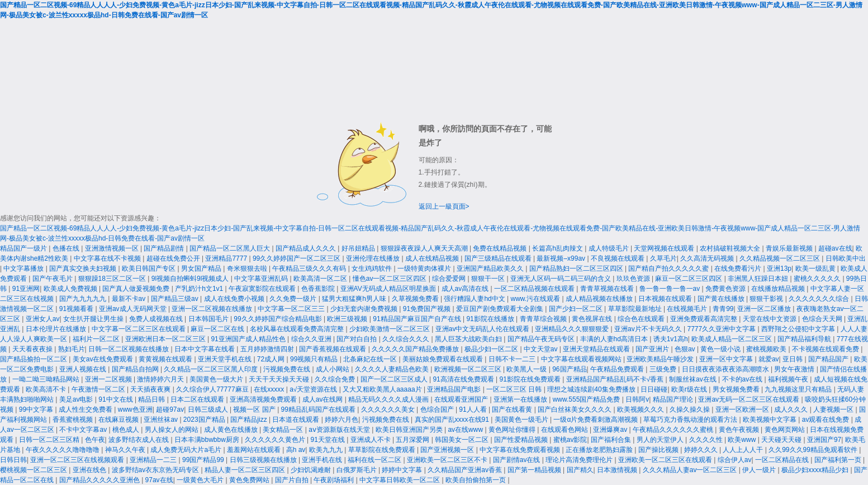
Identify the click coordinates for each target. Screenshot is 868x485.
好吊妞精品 (359, 248)
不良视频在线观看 (618, 258)
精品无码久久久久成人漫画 (389, 399)
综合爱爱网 (450, 279)
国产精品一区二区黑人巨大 (231, 248)
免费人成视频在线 (157, 319)
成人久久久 (792, 409)
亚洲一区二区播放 (765, 309)
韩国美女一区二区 (463, 440)
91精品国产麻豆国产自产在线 (418, 319)
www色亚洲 (135, 409)
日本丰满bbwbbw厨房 (208, 440)
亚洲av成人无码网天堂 (134, 309)
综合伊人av (735, 460)
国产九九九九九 (84, 299)
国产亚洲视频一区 (448, 450)
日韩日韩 (13, 460)
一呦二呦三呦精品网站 (47, 379)
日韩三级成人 (209, 409)
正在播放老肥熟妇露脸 (600, 450)
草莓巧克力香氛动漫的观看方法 (691, 420)
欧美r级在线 (690, 389)
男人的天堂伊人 (661, 440)
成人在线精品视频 (433, 258)
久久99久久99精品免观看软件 (814, 450)
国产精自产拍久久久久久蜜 (669, 269)
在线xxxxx (270, 389)
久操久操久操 (691, 409)
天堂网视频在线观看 (665, 248)
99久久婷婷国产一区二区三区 (298, 258)
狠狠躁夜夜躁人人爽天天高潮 (425, 248)
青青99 (723, 309)
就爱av (769, 359)
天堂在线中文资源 (770, 319)
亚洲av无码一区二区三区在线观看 (750, 399)
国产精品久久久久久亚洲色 (100, 480)
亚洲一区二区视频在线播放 (213, 309)
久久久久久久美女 (389, 409)
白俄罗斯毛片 (357, 470)
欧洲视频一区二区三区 (469, 369)
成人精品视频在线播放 (600, 299)
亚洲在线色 (90, 470)
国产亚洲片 (653, 349)
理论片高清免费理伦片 (580, 460)
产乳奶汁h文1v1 (200, 289)
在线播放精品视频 (779, 289)
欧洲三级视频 (348, 319)
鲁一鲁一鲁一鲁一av (671, 289)
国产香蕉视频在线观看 (333, 349)
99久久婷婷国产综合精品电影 (279, 319)
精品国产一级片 (24, 248)
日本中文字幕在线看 (205, 349)
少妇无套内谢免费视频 (365, 309)
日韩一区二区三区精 (50, 440)
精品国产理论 (674, 399)
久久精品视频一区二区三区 (781, 258)
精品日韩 (152, 399)
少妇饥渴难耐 (312, 470)
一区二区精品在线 (783, 460)
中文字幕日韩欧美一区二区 (400, 480)
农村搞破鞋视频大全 (731, 248)
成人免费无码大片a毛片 (187, 450)
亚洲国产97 (824, 440)
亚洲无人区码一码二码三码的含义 (561, 279)
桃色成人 (127, 430)
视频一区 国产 (255, 409)
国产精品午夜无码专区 (542, 339)
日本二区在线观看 (198, 399)
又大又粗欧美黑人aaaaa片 (383, 389)
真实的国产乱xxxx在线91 (453, 420)
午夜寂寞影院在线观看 (263, 289)
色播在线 (67, 248)
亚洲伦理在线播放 (374, 258)
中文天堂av (542, 349)
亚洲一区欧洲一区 (743, 409)
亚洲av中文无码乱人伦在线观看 (483, 329)
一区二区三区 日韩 (515, 389)
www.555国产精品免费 (587, 399)
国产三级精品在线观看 (499, 258)
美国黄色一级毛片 (522, 420)
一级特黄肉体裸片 (425, 269)
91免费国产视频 (428, 309)
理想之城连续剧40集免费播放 (592, 389)
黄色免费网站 (250, 480)
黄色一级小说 (721, 349)
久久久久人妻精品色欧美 (393, 369)
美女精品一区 (284, 430)
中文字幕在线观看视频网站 (582, 359)
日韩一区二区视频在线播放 (129, 349)
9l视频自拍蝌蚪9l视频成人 (191, 279)
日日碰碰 (654, 389)
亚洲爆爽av (611, 430)
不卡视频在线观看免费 (826, 349)
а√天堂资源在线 (314, 389)
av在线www (466, 430)
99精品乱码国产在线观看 (319, 409)
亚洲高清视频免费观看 (264, 399)
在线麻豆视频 (119, 420)
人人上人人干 (744, 450)
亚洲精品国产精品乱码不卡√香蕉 (616, 379)
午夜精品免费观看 (618, 369)
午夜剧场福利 (335, 480)
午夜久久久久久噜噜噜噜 (63, 450)
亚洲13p (779, 269)
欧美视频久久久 (641, 409)
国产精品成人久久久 (307, 248)
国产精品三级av (176, 299)
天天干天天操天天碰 (280, 379)
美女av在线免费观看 (104, 359)
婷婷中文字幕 (403, 470)
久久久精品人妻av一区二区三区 (691, 470)
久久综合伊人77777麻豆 (213, 389)
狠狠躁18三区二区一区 (113, 279)
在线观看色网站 (565, 430)
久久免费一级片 (294, 299)
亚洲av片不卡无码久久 (649, 329)
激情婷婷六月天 (161, 379)
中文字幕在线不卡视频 (108, 258)
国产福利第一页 (839, 460)
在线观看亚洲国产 (462, 399)
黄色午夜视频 (740, 430)
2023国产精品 (205, 420)
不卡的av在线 (743, 379)
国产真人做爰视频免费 (137, 289)
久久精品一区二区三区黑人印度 (212, 369)
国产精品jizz (250, 420)
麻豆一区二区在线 (218, 329)
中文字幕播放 (24, 269)
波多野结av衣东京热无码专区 (156, 470)
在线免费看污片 (739, 269)
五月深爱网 (413, 440)
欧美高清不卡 (47, 389)
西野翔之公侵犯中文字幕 (799, 329)
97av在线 (159, 480)
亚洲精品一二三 (154, 460)
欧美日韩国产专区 (150, 269)
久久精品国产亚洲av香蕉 (466, 470)
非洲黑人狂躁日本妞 (759, 279)
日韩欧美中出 (846, 258)
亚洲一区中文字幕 (727, 359)
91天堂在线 (328, 440)
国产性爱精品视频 (522, 440)
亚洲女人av (43, 319)
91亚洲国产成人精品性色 (249, 339)
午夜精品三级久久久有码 (310, 269)
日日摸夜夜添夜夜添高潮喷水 (726, 369)
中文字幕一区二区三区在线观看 (139, 329)
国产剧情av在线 (518, 460)
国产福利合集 (612, 440)
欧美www (743, 440)
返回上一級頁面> (444, 206)
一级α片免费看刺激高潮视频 (596, 420)
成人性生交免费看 (86, 409)
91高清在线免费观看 (464, 379)
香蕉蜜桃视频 (73, 420)
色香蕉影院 (319, 289)
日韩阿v (637, 399)
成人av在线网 (324, 399)
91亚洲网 (26, 289)
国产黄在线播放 (722, 299)
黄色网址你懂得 (513, 430)
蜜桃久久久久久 (818, 279)
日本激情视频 (618, 470)
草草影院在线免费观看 (383, 450)
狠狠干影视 (767, 299)
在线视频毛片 (688, 309)
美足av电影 (77, 399)
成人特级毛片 (610, 248)
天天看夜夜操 (33, 349)
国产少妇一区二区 (577, 309)
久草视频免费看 (416, 299)
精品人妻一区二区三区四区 (246, 470)
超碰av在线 (835, 248)
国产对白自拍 (357, 339)
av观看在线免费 (827, 420)
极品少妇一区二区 (492, 349)
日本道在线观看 (297, 420)
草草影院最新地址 (636, 309)
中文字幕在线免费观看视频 (521, 450)
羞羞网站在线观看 (255, 450)
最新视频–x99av (562, 258)
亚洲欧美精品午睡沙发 (661, 359)
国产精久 (580, 470)
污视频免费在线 (288, 369)
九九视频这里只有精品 (799, 389)
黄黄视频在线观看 (166, 359)
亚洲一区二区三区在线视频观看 (78, 460)
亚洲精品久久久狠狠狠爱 (573, 329)
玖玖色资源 (634, 279)
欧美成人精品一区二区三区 (732, 339)
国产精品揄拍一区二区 (34, 359)
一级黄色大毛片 (201, 480)
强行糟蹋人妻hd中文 (475, 299)
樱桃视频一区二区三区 (34, 470)
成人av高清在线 (466, 289)
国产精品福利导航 (805, 339)
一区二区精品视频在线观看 (535, 289)
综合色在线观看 (642, 319)
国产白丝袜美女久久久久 (575, 409)
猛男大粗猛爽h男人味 (355, 299)
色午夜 (95, 440)
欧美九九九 (327, 450)
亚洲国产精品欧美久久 (491, 269)
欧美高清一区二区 (321, 279)
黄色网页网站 (786, 430)
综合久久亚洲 (312, 339)
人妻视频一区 (834, 409)
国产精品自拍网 (136, 369)
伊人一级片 (760, 470)
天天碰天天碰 (782, 440)
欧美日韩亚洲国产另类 (410, 430)
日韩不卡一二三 (513, 359)
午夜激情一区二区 (99, 389)
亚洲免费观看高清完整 (705, 319)
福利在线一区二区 (375, 460)
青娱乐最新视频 (790, 248)
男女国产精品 (202, 269)
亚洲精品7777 (227, 258)
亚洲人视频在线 (84, 369)
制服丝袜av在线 (694, 379)
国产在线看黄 (513, 409)
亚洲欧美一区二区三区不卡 (448, 460)
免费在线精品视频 (501, 248)
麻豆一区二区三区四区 (689, 279)
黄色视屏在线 (593, 319)
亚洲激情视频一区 (113, 248)
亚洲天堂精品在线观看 (597, 349)
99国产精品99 (204, 460)
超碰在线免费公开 (174, 258)
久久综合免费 (336, 379)
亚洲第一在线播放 (521, 399)
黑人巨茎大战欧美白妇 (469, 339)
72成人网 (272, 359)
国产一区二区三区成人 (395, 379)
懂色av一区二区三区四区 (391, 279)
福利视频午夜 (789, 379)
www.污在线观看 (537, 299)
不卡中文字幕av (84, 430)
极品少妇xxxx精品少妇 (816, 470)
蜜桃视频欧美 (767, 349)
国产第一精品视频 (535, 470)
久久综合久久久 (407, 339)
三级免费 (664, 369)
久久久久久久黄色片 (276, 440)
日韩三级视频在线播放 (264, 460)
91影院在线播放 (491, 319)
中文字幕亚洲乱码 (262, 279)
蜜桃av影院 (570, 440)
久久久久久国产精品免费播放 (416, 349)
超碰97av (170, 409)
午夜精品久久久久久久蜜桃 (674, 430)
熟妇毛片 (72, 349)
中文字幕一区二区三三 (292, 309)
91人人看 (474, 409)
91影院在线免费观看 (531, 379)
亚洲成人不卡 (371, 440)
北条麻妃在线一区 (371, 359)
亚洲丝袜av (162, 420)
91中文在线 (117, 399)
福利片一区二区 (97, 339)
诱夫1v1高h (671, 339)
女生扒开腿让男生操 (94, 319)
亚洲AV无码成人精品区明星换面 (389, 289)
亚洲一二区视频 (109, 379)
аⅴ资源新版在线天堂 (340, 430)
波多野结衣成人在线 (139, 440)
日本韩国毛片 (209, 319)
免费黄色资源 (726, 289)
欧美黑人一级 (527, 369)
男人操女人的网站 (172, 430)
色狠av (686, 349)
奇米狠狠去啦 (248, 269)
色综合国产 (438, 409)
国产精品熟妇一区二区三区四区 (577, 269)
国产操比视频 (659, 450)
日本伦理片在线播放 (57, 329)
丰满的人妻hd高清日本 (615, 339)
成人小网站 (333, 369)
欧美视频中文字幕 (770, 420)
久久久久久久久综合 (820, 299)
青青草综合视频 (544, 319)
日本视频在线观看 (666, 299)
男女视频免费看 (737, 389)
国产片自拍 (293, 480)
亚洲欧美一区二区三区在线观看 (666, 460)
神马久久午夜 (126, 450)
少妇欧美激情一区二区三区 (390, 329)
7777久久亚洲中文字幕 (723, 329)
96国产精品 (569, 369)
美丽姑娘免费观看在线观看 (444, 359)
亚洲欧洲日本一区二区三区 (166, 339)
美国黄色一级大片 (217, 379)
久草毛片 (663, 258)
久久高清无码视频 (708, 258)
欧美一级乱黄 (816, 269)
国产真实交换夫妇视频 (84, 269)
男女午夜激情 (795, 369)
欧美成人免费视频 (71, 289)
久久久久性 (707, 440)
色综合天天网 (823, 319)
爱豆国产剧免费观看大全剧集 (501, 309)
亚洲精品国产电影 (455, 389)
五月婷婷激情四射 (268, 349)
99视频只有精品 (315, 359)
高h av (296, 450)
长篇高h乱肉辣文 (558, 248)
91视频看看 (77, 309)
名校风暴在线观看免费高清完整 (298, 329)
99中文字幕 (37, 409)
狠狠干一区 (489, 279)
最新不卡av (130, 299)
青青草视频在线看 (608, 289)
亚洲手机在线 (323, 460)
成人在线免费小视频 (235, 299)
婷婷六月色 (341, 420)
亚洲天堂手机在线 (226, 359)
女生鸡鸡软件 (373, 269)
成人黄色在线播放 (232, 430)
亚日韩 (793, 359)
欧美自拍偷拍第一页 (476, 480)
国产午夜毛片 (53, 279)
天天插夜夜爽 (151, 389)
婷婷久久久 (702, 450)
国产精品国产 (829, 359)
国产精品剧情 (165, 248)
